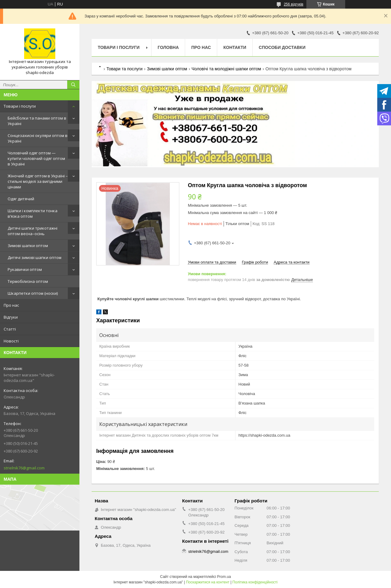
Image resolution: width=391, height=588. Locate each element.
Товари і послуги (20, 106)
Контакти (235, 47)
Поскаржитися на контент (208, 582)
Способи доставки (282, 47)
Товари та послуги (124, 69)
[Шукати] (73, 85)
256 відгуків (294, 4)
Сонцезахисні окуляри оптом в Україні (38, 138)
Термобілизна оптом (28, 281)
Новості (11, 341)
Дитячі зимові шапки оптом (35, 257)
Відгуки (11, 317)
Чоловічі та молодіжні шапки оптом (226, 69)
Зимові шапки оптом (28, 246)
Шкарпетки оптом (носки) (33, 293)
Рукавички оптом (25, 269)
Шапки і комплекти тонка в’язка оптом (33, 213)
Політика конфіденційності (255, 582)
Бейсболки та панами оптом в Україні (37, 121)
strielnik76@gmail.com (24, 468)
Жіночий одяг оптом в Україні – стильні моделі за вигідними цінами (38, 181)
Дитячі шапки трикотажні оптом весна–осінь (33, 231)
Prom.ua (224, 577)
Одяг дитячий (21, 199)
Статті (10, 329)
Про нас (11, 305)
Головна (168, 47)
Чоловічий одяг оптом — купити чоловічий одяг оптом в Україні (36, 158)
